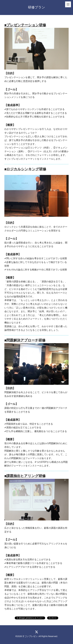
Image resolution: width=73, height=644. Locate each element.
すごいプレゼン (30, 636)
